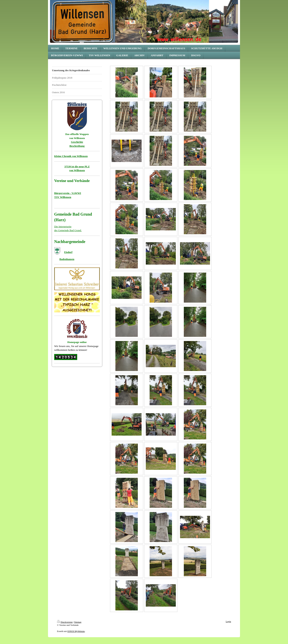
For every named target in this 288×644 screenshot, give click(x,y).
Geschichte (77, 142)
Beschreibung (77, 146)
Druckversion (65, 622)
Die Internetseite (63, 226)
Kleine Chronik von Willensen (71, 156)
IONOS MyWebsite (76, 631)
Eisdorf (68, 252)
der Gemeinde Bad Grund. (68, 230)
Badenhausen (67, 259)
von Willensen (77, 170)
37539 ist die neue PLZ (77, 166)
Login (228, 621)
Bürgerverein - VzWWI (68, 193)
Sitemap (78, 622)
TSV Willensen (63, 197)
